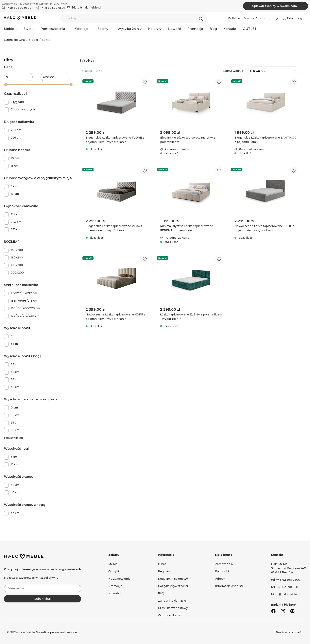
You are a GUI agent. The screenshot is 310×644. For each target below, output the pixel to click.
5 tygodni (17, 102)
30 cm (15, 485)
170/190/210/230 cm (25, 316)
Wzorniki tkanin (170, 615)
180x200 (17, 265)
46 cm (15, 387)
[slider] (6, 85)
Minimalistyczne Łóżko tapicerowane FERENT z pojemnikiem (187, 228)
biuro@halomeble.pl (86, 8)
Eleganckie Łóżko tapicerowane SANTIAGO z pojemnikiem (265, 140)
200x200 (17, 273)
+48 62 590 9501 (53, 8)
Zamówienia (224, 564)
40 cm (15, 492)
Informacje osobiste (229, 586)
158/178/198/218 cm (24, 301)
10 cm (15, 158)
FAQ (161, 593)
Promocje (115, 586)
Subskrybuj (43, 599)
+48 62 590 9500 (19, 8)
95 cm (15, 423)
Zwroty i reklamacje (172, 601)
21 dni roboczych (23, 109)
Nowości (114, 593)
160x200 (17, 257)
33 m (14, 344)
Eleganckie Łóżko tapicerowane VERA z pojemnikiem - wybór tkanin (114, 228)
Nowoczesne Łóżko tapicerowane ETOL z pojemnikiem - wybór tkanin (264, 228)
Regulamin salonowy (173, 579)
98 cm (15, 430)
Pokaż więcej (13, 438)
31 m (14, 336)
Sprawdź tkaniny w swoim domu (275, 6)
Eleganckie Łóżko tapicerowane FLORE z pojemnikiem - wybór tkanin (115, 140)
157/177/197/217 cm (24, 293)
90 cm (15, 415)
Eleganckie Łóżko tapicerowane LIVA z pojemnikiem (188, 140)
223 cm (16, 130)
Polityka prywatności (173, 586)
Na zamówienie (119, 579)
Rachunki (222, 571)
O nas (162, 564)
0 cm (14, 407)
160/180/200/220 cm (25, 308)
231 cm (16, 229)
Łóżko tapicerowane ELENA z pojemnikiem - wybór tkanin (191, 317)
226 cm (16, 138)
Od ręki (114, 571)
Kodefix (297, 632)
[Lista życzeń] (276, 18)
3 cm (14, 457)
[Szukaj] (202, 18)
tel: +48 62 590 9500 (286, 580)
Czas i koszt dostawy (173, 608)
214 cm (16, 214)
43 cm (15, 513)
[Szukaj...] (134, 18)
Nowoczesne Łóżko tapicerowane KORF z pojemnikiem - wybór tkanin (115, 317)
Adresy (220, 579)
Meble (113, 564)
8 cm (14, 186)
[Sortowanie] (273, 71)
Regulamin (166, 571)
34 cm (15, 372)
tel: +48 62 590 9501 (285, 587)
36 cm (15, 379)
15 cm (15, 166)
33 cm (15, 364)
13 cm (15, 194)
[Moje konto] (292, 18)
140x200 (17, 250)
